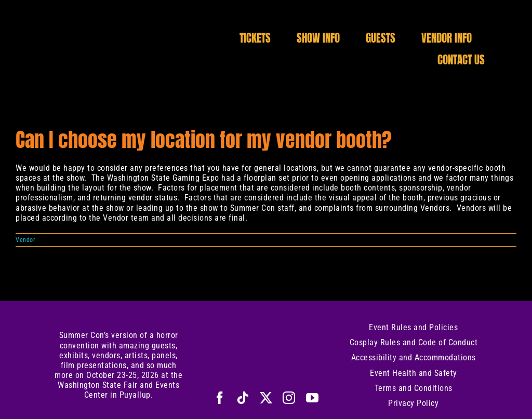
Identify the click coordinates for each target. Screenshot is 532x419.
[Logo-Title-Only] (119, 30)
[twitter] (266, 398)
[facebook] (220, 398)
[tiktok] (243, 398)
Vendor (25, 240)
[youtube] (312, 398)
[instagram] (289, 398)
